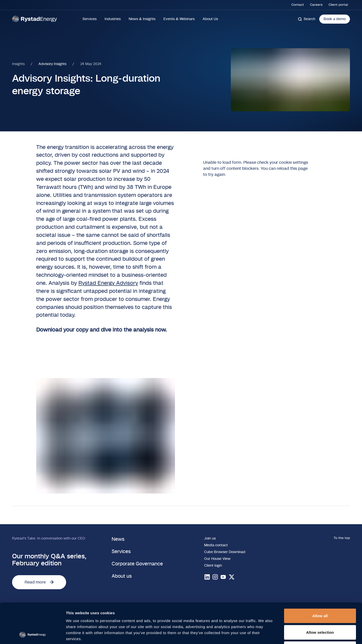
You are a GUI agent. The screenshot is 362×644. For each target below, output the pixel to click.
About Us (210, 19)
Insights (18, 64)
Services (89, 19)
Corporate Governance (137, 564)
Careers (316, 5)
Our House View (217, 559)
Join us (210, 538)
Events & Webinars (179, 19)
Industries (113, 19)
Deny (320, 611)
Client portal (338, 5)
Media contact (216, 545)
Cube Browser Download (225, 552)
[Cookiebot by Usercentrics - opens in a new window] (33, 634)
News (118, 539)
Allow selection (320, 595)
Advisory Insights (52, 64)
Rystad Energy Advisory (108, 283)
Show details (264, 634)
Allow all (320, 578)
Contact (298, 5)
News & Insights (142, 19)
